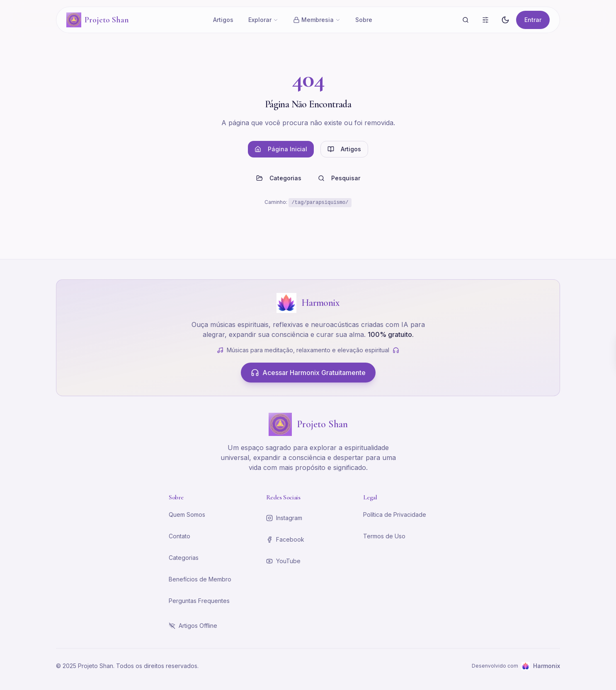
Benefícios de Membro (200, 579)
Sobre (364, 20)
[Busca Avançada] (485, 20)
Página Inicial (281, 149)
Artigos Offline (193, 626)
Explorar (263, 20)
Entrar (533, 20)
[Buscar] (466, 20)
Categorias (279, 178)
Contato (179, 536)
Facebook (285, 539)
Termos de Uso (384, 536)
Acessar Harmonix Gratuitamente (308, 373)
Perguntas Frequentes (199, 601)
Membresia (317, 20)
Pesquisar (339, 178)
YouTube (283, 561)
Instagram (284, 518)
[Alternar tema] (505, 20)
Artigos (223, 20)
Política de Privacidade (395, 514)
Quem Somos (187, 514)
